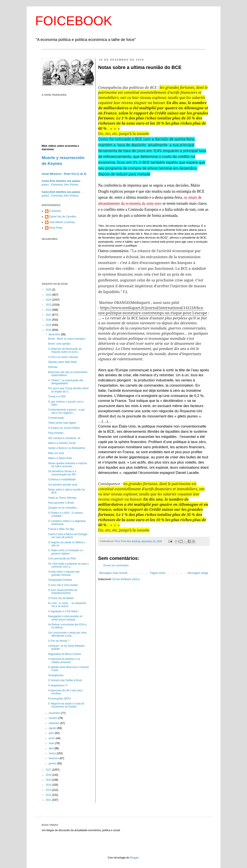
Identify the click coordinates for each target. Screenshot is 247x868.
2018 (49, 330)
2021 (49, 315)
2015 (49, 780)
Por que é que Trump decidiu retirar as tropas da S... (68, 390)
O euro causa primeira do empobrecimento (63, 592)
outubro (53, 718)
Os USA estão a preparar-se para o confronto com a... (68, 565)
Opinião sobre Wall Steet (62, 362)
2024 (49, 300)
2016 (49, 775)
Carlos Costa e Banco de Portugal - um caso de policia (68, 536)
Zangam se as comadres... (63, 508)
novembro (55, 713)
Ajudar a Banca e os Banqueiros (67, 448)
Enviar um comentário (116, 565)
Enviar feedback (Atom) (126, 579)
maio (52, 743)
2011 (49, 800)
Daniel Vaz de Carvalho (63, 217)
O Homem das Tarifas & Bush (65, 680)
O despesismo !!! (58, 685)
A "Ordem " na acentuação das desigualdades (66, 382)
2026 (49, 290)
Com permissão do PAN (62, 559)
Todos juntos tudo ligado (62, 423)
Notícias (53, 367)
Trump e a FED (57, 397)
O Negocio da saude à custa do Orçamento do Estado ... (66, 705)
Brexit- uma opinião (59, 344)
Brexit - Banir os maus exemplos (67, 339)
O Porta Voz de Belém (61, 598)
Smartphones (56, 675)
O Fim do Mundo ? (59, 641)
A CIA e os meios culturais (63, 357)
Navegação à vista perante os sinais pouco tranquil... (65, 618)
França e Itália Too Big (61, 529)
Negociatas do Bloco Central (64, 654)
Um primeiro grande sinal (62, 485)
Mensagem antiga (198, 573)
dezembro (55, 334)
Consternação (56, 418)
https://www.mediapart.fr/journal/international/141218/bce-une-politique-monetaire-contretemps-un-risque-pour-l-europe (153, 310)
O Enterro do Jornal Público (64, 428)
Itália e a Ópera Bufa (60, 458)
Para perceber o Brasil (61, 503)
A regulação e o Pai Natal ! (63, 611)
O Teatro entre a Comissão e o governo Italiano (66, 552)
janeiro (53, 763)
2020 (49, 320)
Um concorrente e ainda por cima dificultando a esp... (67, 634)
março (53, 753)
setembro (54, 723)
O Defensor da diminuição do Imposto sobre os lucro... (65, 350)
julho (52, 733)
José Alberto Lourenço (62, 222)
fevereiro (54, 758)
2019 (49, 325)
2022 (49, 310)
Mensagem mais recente (113, 573)
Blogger (134, 858)
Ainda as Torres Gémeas (62, 498)
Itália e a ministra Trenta (62, 443)
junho (52, 738)
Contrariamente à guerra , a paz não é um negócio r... (66, 411)
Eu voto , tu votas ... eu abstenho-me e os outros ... (67, 605)
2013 (49, 790)
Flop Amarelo (56, 433)
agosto (53, 728)
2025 (49, 295)
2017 (49, 770)
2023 (49, 305)
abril (51, 748)
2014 (49, 785)
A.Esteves (55, 211)
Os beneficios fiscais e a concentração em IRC (62, 473)
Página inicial (158, 573)
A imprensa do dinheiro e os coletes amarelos (64, 660)
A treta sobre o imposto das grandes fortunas (64, 573)
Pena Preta (56, 228)
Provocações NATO (59, 699)
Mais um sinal (56, 453)
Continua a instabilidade (62, 479)
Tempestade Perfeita (60, 580)
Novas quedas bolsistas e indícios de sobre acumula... (68, 465)
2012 (49, 795)
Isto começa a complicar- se (64, 438)
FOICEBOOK (74, 21)
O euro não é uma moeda (63, 585)
